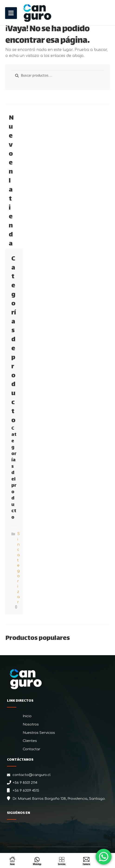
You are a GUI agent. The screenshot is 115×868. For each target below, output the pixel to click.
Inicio (27, 716)
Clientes (30, 741)
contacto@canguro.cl (32, 775)
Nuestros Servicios (39, 733)
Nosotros (31, 724)
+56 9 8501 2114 (25, 783)
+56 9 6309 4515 (26, 791)
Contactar (32, 749)
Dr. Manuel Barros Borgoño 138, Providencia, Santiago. (59, 799)
